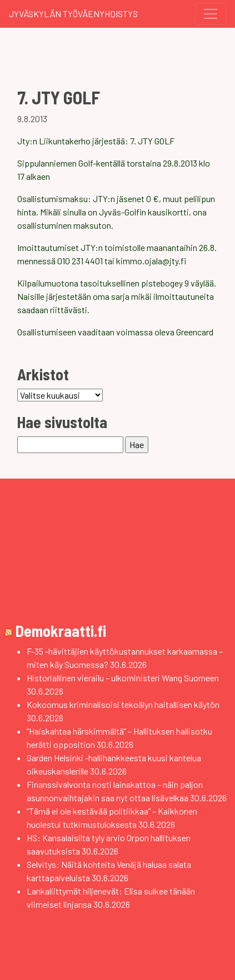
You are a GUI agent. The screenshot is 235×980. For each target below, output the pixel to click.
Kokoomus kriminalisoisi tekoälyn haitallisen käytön (123, 704)
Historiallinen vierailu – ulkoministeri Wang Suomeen (123, 678)
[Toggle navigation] (211, 14)
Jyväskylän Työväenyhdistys (73, 14)
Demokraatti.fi (61, 631)
